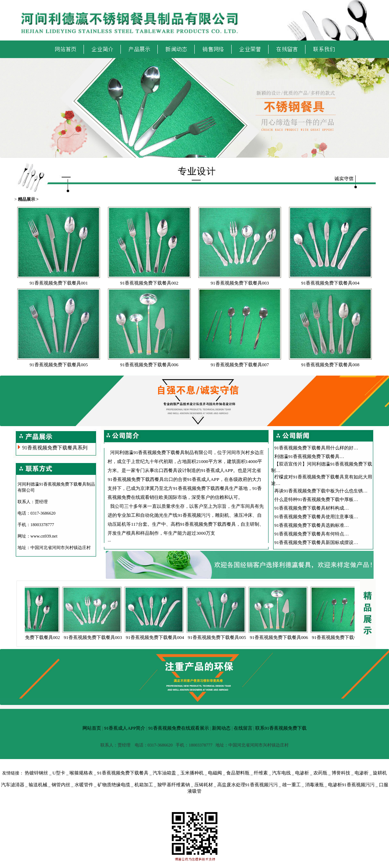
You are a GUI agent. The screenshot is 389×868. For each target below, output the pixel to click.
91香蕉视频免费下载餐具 (123, 773)
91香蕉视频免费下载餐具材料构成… (312, 508)
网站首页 (92, 728)
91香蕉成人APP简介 (125, 728)
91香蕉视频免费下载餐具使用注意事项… (316, 517)
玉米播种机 (192, 773)
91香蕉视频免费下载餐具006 (149, 365)
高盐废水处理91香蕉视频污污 (248, 785)
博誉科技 (341, 773)
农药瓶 (320, 773)
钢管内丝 (61, 785)
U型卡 (59, 773)
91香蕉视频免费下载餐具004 (330, 283)
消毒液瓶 (314, 785)
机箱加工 (144, 785)
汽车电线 (281, 773)
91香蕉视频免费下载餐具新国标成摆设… (316, 542)
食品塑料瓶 (238, 773)
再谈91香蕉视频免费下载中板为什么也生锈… (321, 491)
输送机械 (38, 785)
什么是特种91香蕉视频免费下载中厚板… (316, 499)
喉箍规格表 (81, 773)
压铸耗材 (204, 785)
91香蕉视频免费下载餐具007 (240, 365)
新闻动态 (221, 728)
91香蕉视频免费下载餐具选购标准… (312, 525)
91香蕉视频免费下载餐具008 (330, 365)
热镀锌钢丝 (36, 773)
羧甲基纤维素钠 (174, 785)
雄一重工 (291, 785)
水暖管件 (84, 785)
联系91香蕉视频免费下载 (281, 728)
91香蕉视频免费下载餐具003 (240, 283)
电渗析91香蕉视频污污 (351, 785)
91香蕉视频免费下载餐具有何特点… (312, 534)
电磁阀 (215, 773)
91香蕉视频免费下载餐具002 (149, 283)
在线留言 (243, 728)
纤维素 (261, 773)
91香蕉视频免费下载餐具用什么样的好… (316, 448)
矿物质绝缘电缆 (114, 785)
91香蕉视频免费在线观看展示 (179, 728)
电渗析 (302, 773)
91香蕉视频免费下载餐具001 (59, 283)
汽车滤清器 (13, 785)
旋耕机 (380, 773)
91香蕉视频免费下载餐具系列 (55, 448)
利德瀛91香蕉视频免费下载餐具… (309, 456)
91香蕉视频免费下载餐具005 (59, 365)
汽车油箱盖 (164, 773)
